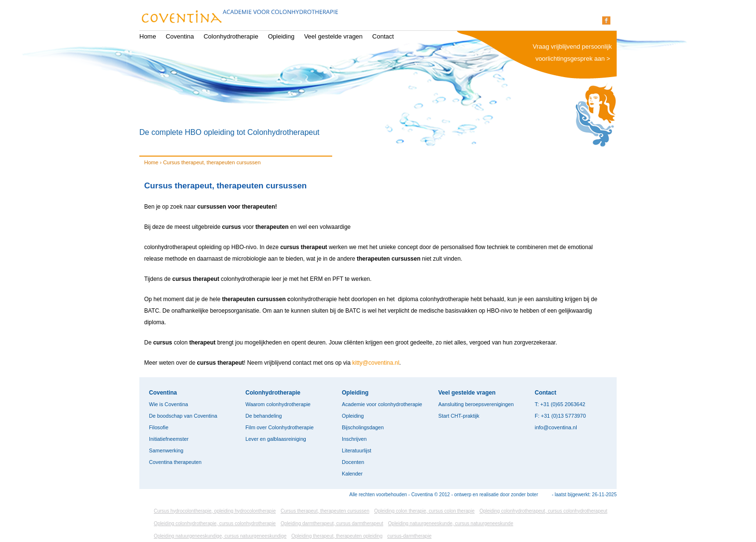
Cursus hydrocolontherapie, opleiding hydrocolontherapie (215, 511)
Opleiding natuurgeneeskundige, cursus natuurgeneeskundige (220, 536)
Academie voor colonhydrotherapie (382, 404)
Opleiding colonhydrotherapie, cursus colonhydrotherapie (215, 523)
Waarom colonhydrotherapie (278, 404)
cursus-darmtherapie (409, 536)
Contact (383, 36)
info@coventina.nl (556, 427)
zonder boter (525, 495)
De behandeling (264, 416)
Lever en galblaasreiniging (276, 439)
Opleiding (281, 36)
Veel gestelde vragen (333, 36)
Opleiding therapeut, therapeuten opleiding (337, 536)
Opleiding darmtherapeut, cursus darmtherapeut (332, 523)
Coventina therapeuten (175, 462)
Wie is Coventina (169, 404)
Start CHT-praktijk (459, 416)
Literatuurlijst (357, 450)
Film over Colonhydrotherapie (279, 427)
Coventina (180, 36)
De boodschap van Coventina (183, 416)
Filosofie (159, 427)
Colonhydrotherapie (231, 36)
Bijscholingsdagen (363, 427)
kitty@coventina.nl (376, 363)
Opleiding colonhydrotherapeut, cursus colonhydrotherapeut (543, 511)
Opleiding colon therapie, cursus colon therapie (424, 511)
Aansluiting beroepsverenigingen (476, 404)
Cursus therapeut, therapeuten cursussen (325, 511)
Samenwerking (166, 450)
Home (148, 36)
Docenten (353, 462)
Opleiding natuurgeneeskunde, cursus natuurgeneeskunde (451, 523)
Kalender (352, 474)
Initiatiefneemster (169, 439)
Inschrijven (354, 439)
